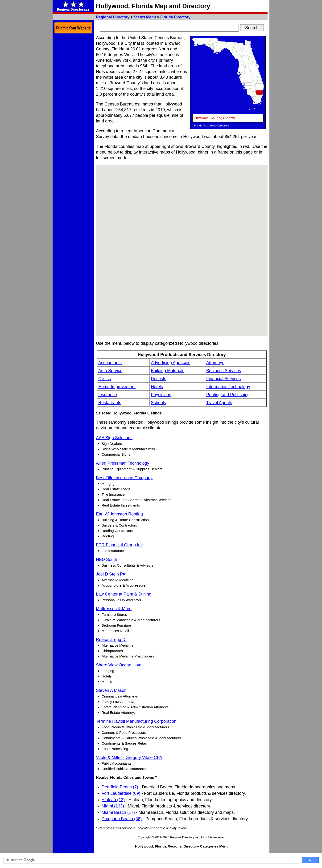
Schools (158, 403)
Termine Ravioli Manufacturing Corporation (136, 721)
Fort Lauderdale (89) (121, 793)
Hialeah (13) (113, 800)
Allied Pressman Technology (123, 463)
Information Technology (228, 387)
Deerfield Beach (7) (120, 787)
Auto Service (110, 371)
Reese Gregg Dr (111, 640)
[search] (151, 860)
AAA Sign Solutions (114, 438)
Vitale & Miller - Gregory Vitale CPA (129, 758)
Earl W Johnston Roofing (119, 514)
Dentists (159, 379)
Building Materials (168, 371)
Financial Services (223, 379)
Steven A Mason (111, 690)
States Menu (145, 17)
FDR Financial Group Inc (119, 545)
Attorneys (215, 363)
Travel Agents (219, 403)
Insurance (108, 395)
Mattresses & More (114, 609)
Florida (175, 17)
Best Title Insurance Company (124, 478)
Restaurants (110, 403)
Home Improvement (117, 387)
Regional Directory (113, 17)
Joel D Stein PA (111, 574)
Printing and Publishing (228, 395)
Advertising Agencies (171, 363)
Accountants (110, 363)
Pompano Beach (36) (122, 819)
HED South (107, 560)
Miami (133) (113, 806)
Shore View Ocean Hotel (119, 665)
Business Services (224, 371)
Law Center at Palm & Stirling (124, 594)
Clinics (105, 379)
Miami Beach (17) (118, 812)
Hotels (157, 387)
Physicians (161, 395)
